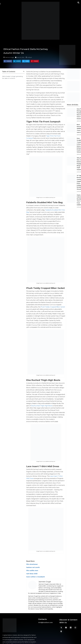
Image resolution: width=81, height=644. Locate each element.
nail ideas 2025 (32, 574)
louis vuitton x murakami (36, 577)
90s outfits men (32, 571)
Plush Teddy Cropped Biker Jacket (53, 307)
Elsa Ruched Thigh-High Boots (42, 406)
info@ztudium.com (45, 622)
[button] (78, 3)
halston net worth (33, 567)
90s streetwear (32, 564)
